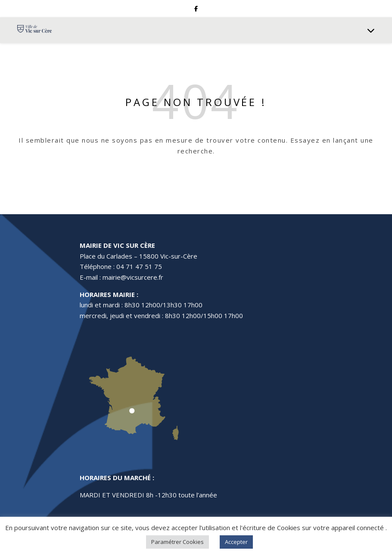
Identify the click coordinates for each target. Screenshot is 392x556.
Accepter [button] (236, 542)
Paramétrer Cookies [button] (177, 542)
